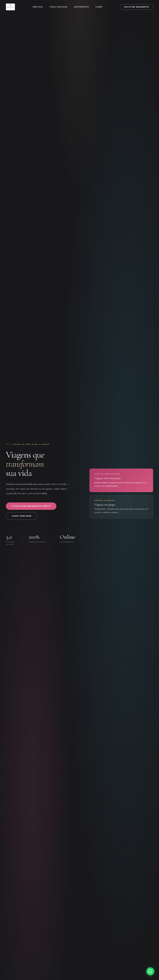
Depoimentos (81, 7)
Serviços (38, 7)
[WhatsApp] (150, 971)
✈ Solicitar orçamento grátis (31, 506)
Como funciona (59, 7)
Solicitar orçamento (136, 7)
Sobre (99, 7)
